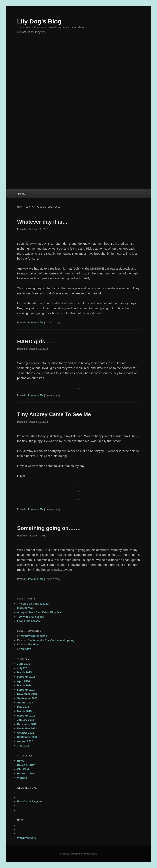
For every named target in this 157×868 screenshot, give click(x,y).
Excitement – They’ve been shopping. (52, 640)
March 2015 (24, 672)
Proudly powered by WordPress (78, 854)
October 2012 (26, 733)
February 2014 (26, 690)
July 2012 (23, 746)
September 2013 (27, 698)
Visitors (22, 778)
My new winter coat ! (34, 636)
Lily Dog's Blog (39, 21)
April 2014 (24, 681)
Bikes (21, 761)
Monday (33, 644)
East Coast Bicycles (30, 801)
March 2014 (24, 685)
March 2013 (24, 711)
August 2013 (25, 703)
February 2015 (26, 677)
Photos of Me (36, 323)
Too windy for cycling (31, 617)
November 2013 (27, 694)
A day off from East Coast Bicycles (39, 612)
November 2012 (27, 728)
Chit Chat (23, 769)
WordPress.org (27, 838)
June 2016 (24, 664)
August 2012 (25, 741)
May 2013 (23, 707)
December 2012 (27, 724)
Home (22, 194)
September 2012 (27, 737)
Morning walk (26, 608)
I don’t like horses (29, 621)
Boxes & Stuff (26, 765)
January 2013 (26, 720)
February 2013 (26, 716)
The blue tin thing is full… (33, 604)
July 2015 (23, 668)
